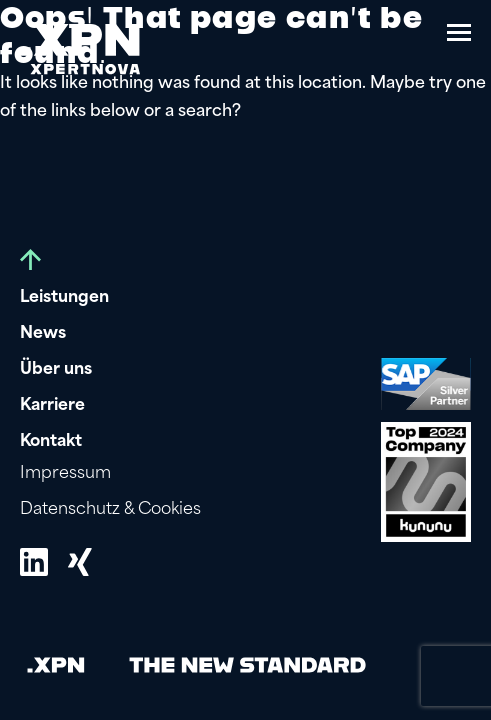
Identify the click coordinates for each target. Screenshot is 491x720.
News (43, 334)
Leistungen (64, 298)
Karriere (52, 406)
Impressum (65, 474)
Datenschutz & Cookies (110, 510)
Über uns (56, 370)
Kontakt (51, 442)
